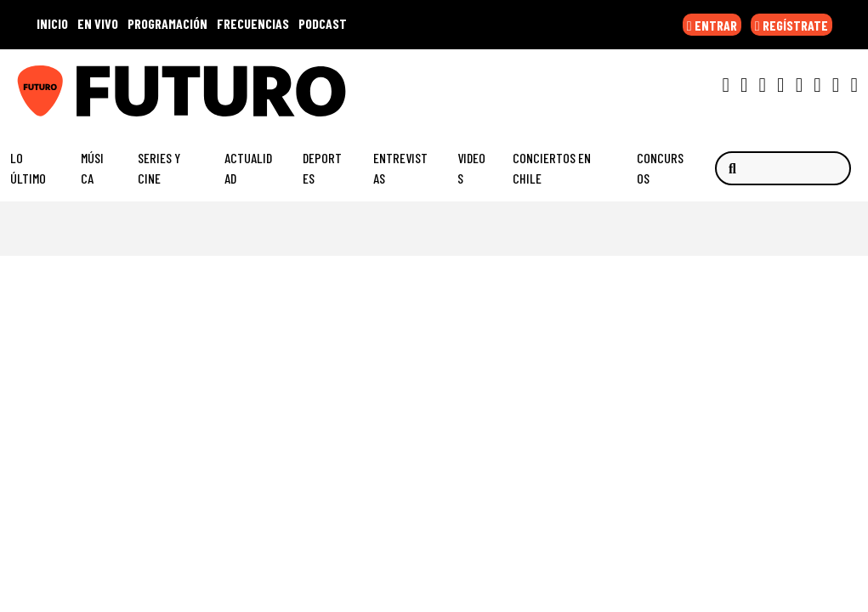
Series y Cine (159, 168)
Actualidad (248, 168)
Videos (471, 168)
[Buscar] (783, 168)
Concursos (660, 168)
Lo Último (28, 168)
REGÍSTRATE (791, 25)
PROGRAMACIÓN (167, 23)
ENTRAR (712, 25)
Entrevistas (400, 168)
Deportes (322, 168)
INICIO (52, 23)
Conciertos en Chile (552, 168)
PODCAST (323, 23)
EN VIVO (98, 23)
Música (92, 168)
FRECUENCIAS (253, 23)
